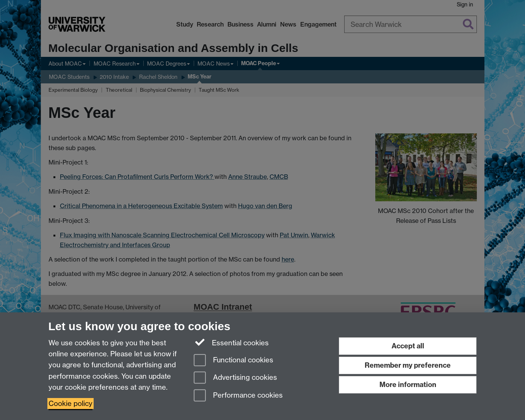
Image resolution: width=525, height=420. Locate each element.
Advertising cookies (235, 378)
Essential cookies (231, 342)
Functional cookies (234, 361)
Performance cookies (238, 396)
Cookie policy (71, 404)
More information (408, 385)
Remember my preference (408, 365)
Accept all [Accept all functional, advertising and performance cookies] (408, 346)
